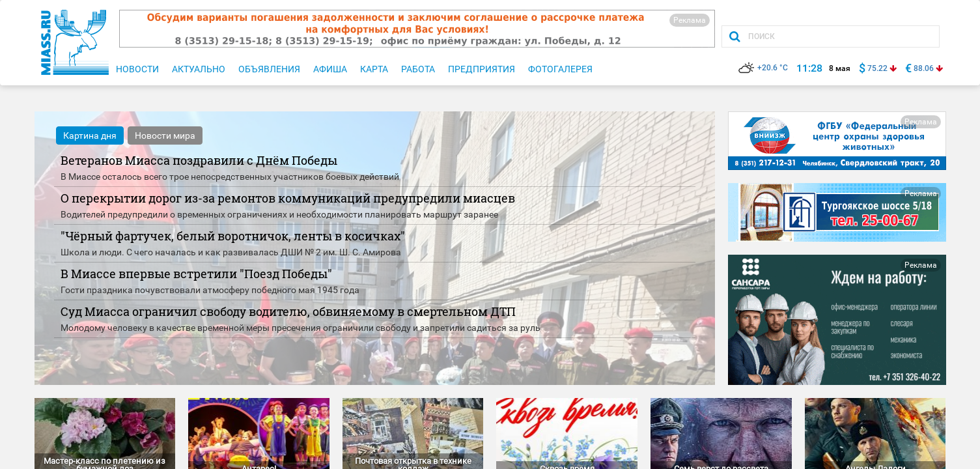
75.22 (877, 68)
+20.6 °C (763, 68)
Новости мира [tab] (165, 135)
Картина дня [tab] (90, 135)
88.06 (924, 68)
